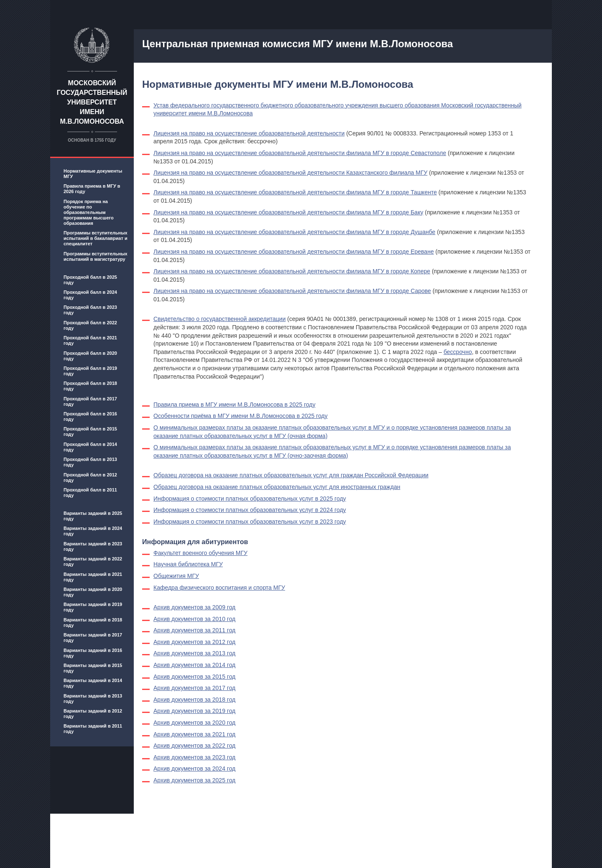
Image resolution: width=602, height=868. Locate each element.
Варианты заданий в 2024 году (93, 531)
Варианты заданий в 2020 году (93, 592)
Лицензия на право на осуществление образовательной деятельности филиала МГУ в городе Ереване (294, 252)
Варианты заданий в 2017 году (93, 638)
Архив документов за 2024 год (194, 769)
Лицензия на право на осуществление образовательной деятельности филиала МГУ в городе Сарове (292, 291)
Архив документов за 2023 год (194, 757)
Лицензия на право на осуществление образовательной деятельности (249, 133)
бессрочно (458, 352)
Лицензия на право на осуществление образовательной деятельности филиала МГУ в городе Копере (292, 271)
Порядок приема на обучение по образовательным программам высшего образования (89, 212)
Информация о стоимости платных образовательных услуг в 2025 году (250, 499)
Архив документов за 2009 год (194, 607)
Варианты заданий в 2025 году (93, 516)
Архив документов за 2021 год (194, 734)
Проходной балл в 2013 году (90, 462)
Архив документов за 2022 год (194, 746)
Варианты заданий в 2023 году (93, 546)
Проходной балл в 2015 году (90, 431)
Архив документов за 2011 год (194, 630)
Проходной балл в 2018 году (90, 386)
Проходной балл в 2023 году (90, 310)
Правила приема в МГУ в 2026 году (92, 189)
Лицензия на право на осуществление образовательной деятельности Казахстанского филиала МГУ (290, 173)
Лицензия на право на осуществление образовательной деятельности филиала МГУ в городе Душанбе (294, 232)
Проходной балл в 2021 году (90, 340)
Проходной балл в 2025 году (90, 280)
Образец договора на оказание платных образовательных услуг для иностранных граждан (277, 487)
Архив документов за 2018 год (194, 700)
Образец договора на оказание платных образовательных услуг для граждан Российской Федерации (291, 475)
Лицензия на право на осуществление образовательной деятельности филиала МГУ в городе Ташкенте (295, 192)
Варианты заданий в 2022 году (93, 561)
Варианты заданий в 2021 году (93, 577)
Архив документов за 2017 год (194, 688)
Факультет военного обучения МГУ (200, 553)
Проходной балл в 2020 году (90, 356)
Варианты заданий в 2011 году (93, 729)
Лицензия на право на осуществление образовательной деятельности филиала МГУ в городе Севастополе (300, 153)
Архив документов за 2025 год (194, 780)
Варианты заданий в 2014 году (93, 683)
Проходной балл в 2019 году (90, 371)
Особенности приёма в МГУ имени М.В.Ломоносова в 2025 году (241, 416)
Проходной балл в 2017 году (90, 401)
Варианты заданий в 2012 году (93, 714)
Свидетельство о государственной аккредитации (219, 319)
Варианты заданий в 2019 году (93, 607)
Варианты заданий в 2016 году (93, 653)
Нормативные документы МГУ (93, 174)
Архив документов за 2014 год (194, 665)
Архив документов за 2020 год (194, 723)
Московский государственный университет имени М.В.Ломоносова (92, 102)
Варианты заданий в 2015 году (93, 668)
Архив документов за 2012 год (194, 642)
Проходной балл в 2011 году (90, 493)
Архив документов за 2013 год (194, 653)
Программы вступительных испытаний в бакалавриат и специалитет (96, 238)
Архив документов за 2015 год (194, 677)
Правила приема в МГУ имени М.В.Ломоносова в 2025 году (234, 405)
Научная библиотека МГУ (188, 564)
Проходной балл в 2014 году (90, 447)
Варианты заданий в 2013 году (93, 699)
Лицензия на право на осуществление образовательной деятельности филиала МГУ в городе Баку (288, 212)
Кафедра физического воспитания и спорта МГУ (219, 588)
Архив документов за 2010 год (194, 619)
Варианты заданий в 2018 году (93, 622)
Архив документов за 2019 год (194, 711)
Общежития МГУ (176, 576)
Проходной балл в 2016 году (90, 416)
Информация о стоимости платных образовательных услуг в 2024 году (250, 510)
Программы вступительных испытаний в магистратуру (96, 256)
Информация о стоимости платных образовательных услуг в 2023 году (250, 522)
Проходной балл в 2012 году (90, 477)
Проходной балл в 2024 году (90, 295)
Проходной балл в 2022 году (90, 325)
